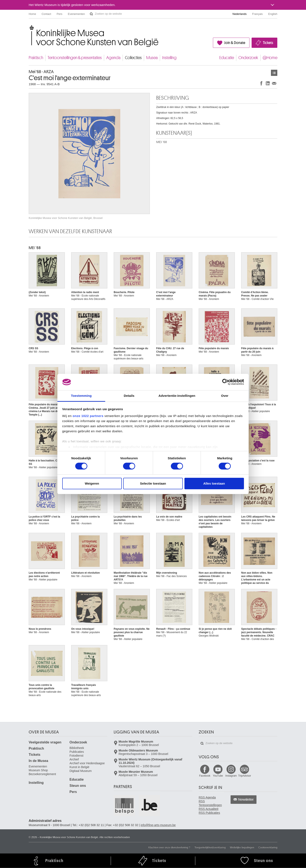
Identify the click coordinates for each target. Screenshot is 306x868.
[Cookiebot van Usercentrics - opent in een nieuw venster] (225, 382)
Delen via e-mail (274, 83)
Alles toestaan (214, 483)
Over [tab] (225, 396)
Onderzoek (248, 58)
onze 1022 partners (88, 416)
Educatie (227, 58)
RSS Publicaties (209, 813)
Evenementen (76, 14)
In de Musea (38, 761)
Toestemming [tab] (81, 396)
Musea (152, 58)
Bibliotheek (77, 748)
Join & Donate (235, 43)
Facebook (205, 776)
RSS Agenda (207, 797)
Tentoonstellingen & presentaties (75, 58)
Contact (46, 14)
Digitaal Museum (81, 771)
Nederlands (240, 14)
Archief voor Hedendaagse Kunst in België (87, 765)
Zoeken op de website (91, 14)
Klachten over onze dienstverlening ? (169, 847)
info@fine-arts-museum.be (158, 825)
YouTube (218, 776)
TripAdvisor (245, 776)
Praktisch (36, 58)
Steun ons (78, 786)
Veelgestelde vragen (45, 742)
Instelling (169, 58)
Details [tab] (129, 396)
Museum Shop (38, 770)
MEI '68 (161, 142)
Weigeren (92, 483)
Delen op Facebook (261, 83)
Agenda (113, 58)
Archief (74, 759)
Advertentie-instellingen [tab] (177, 396)
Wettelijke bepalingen (242, 847)
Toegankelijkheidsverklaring (210, 847)
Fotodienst (76, 756)
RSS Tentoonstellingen (210, 803)
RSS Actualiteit (209, 809)
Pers (60, 14)
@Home (270, 58)
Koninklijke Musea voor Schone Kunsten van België (30, 28)
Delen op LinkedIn (268, 83)
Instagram (231, 776)
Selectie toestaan (153, 483)
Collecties (133, 58)
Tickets (268, 43)
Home (32, 14)
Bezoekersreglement (42, 774)
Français (258, 14)
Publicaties (77, 752)
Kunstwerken (274, 73)
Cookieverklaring (268, 847)
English (273, 14)
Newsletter (246, 800)
